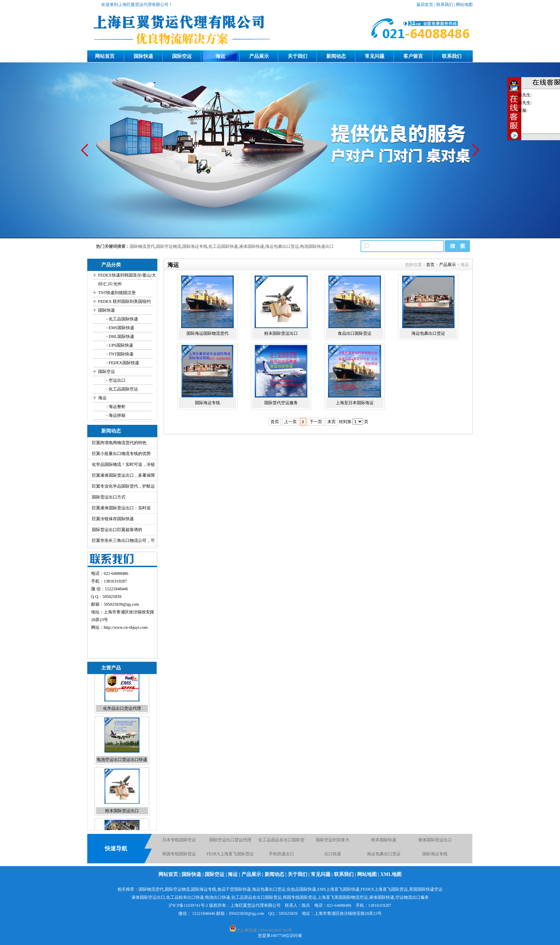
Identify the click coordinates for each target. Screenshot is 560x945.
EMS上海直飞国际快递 (338, 889)
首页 (430, 265)
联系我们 (445, 5)
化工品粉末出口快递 (185, 897)
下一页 (316, 422)
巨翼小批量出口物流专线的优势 (121, 454)
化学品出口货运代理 (122, 720)
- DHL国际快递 (120, 336)
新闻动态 (336, 56)
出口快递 (333, 857)
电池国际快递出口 (317, 246)
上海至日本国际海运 (355, 403)
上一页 (291, 422)
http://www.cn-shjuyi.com (126, 627)
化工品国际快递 (223, 246)
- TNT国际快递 (119, 354)
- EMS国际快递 (120, 328)
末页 (332, 422)
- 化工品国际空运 (122, 389)
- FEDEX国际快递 (122, 363)
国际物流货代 (142, 246)
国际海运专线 (195, 246)
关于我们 (298, 56)
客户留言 (413, 56)
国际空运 (182, 56)
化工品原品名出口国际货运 (257, 897)
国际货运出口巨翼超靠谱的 (117, 530)
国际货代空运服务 (281, 403)
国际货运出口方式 (109, 497)
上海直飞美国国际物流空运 (343, 897)
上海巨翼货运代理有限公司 (255, 905)
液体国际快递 (252, 246)
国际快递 (143, 56)
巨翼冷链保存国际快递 (113, 519)
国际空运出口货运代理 (230, 843)
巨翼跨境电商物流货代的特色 (119, 443)
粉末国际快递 (384, 843)
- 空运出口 (115, 380)
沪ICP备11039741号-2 (188, 905)
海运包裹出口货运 (282, 246)
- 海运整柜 (115, 407)
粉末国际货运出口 (122, 823)
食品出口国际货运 (355, 333)
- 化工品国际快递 (122, 319)
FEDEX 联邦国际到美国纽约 (124, 301)
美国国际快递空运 (426, 889)
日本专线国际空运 (179, 843)
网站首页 (105, 56)
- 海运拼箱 (115, 415)
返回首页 (425, 5)
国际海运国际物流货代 (207, 333)
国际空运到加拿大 (333, 843)
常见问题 (375, 56)
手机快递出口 (281, 857)
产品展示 (259, 56)
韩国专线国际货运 (179, 857)
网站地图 (464, 5)
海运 (220, 56)
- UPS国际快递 (119, 345)
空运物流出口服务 (412, 897)
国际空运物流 (169, 246)
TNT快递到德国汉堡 (117, 293)
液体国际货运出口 (435, 843)
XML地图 (391, 874)
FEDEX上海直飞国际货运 (230, 857)
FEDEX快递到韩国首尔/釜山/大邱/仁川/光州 (127, 280)
